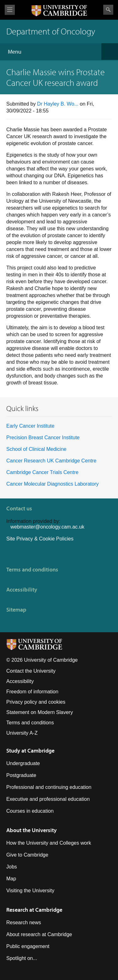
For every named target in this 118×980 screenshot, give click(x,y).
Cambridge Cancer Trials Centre (42, 472)
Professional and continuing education (49, 787)
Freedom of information (32, 692)
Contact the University (31, 671)
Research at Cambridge (34, 910)
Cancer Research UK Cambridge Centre (51, 461)
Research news (24, 923)
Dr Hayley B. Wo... (58, 104)
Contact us (19, 508)
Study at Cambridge (30, 751)
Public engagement (28, 946)
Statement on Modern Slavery (40, 712)
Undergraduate (23, 763)
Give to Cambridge (27, 855)
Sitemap (16, 610)
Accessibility (22, 589)
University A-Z (22, 733)
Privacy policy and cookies (36, 702)
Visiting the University (30, 891)
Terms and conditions (32, 569)
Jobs (12, 867)
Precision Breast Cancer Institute (43, 438)
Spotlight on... (22, 958)
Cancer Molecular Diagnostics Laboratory (52, 484)
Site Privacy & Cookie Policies (40, 539)
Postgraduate (21, 775)
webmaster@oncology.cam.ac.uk (47, 527)
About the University (31, 830)
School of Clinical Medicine (36, 449)
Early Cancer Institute (30, 426)
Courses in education (30, 811)
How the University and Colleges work (49, 843)
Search (108, 10)
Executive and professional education (48, 799)
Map (11, 879)
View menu (10, 10)
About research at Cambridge (39, 934)
